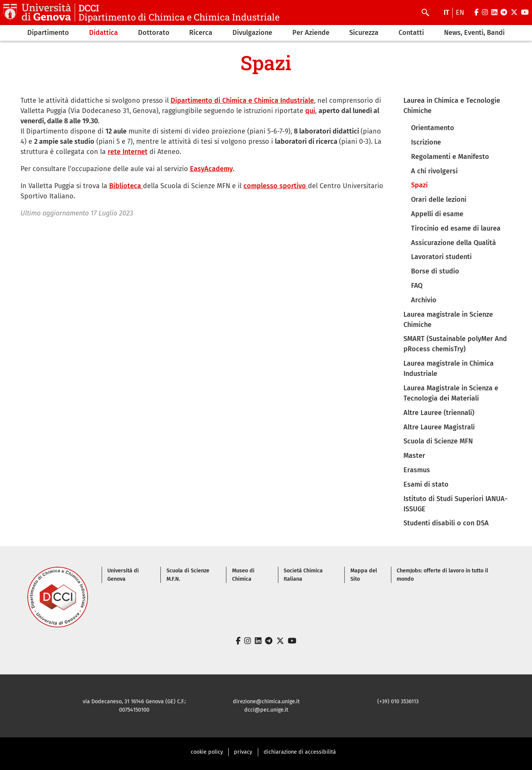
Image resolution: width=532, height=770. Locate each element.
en (460, 13)
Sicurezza (364, 33)
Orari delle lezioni (439, 200)
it (446, 13)
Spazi (419, 185)
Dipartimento (48, 33)
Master (414, 456)
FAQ (417, 286)
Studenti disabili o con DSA (446, 523)
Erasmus (417, 470)
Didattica (104, 33)
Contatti (411, 33)
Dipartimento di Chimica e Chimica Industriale (242, 101)
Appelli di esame (437, 214)
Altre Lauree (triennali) (439, 413)
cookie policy (207, 752)
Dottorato (154, 33)
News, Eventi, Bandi (474, 33)
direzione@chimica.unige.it (266, 702)
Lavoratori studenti (441, 257)
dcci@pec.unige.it (266, 710)
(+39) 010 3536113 (398, 702)
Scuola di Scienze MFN (438, 441)
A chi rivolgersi (434, 171)
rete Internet (128, 152)
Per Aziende (311, 33)
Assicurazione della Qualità (454, 243)
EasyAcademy (211, 169)
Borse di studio (435, 271)
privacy (243, 752)
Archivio (424, 300)
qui (310, 111)
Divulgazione (252, 33)
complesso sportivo (276, 186)
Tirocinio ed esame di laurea (456, 228)
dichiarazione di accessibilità (300, 752)
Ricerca (201, 33)
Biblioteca (126, 186)
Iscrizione (426, 142)
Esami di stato (426, 484)
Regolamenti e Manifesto (450, 157)
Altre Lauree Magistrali (439, 427)
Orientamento (433, 128)
